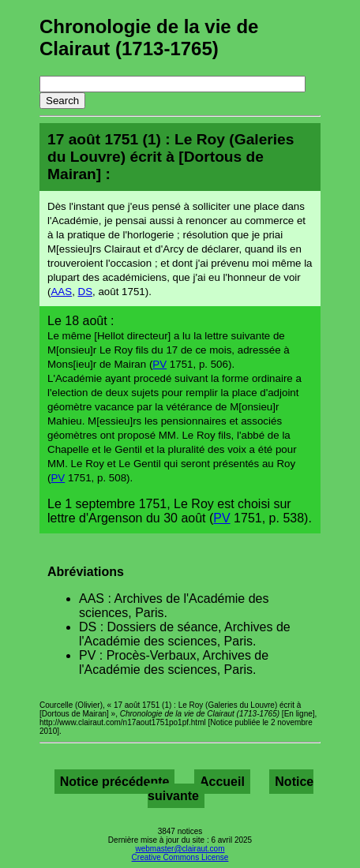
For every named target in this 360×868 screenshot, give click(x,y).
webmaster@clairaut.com (180, 849)
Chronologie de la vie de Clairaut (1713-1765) (149, 37)
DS (86, 292)
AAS (61, 292)
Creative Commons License (180, 857)
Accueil (222, 782)
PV (159, 364)
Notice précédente (115, 782)
